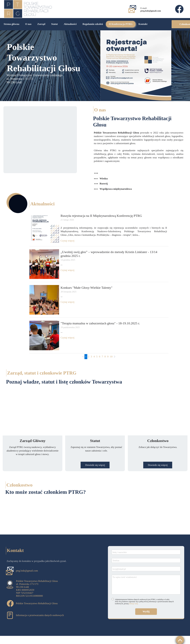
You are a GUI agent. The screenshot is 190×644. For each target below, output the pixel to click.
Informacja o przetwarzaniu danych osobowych (40, 615)
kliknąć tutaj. (134, 604)
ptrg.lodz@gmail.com (27, 571)
